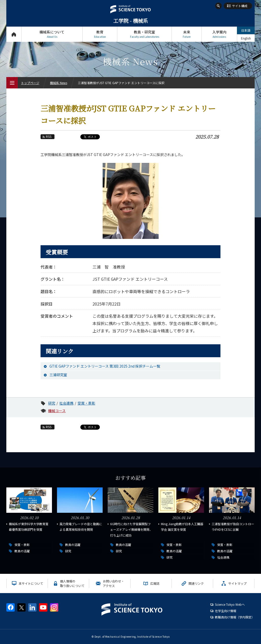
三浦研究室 (58, 375)
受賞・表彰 (86, 403)
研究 (52, 403)
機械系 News (59, 83)
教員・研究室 (144, 34)
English (246, 38)
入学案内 (219, 34)
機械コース (57, 411)
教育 (100, 34)
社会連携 (66, 403)
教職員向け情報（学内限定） (235, 617)
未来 (187, 34)
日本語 (246, 30)
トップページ (14, 34)
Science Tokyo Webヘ (230, 604)
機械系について (52, 34)
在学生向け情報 (226, 611)
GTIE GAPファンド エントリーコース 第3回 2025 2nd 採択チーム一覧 (105, 366)
